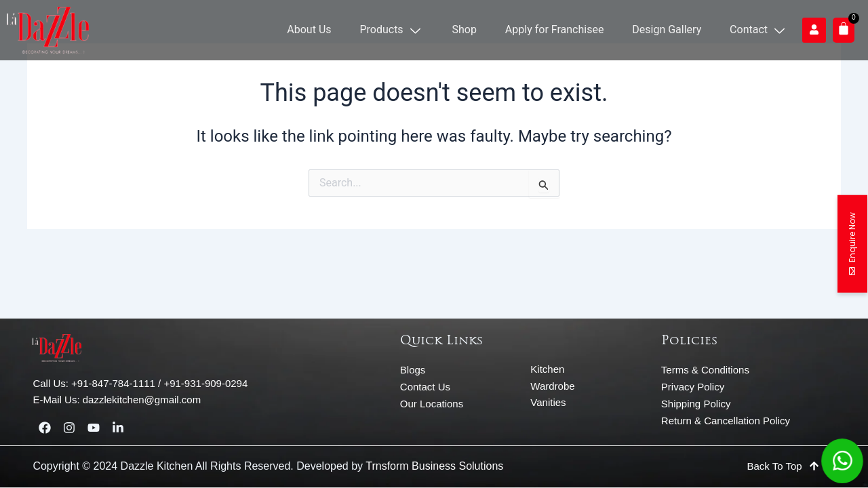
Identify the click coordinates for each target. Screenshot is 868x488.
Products (397, 29)
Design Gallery (669, 29)
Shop (469, 29)
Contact (759, 29)
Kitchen (547, 369)
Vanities (548, 402)
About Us (316, 29)
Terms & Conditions (705, 370)
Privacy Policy (693, 387)
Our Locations (432, 404)
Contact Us (425, 387)
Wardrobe (552, 386)
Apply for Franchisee (558, 29)
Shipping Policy (696, 404)
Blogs (413, 370)
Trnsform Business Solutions (434, 466)
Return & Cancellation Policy (726, 421)
